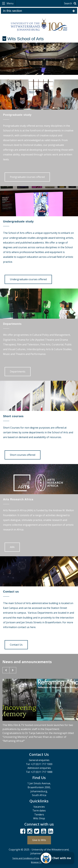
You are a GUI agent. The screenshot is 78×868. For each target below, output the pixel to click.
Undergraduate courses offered (28, 279)
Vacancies (39, 807)
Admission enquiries (39, 768)
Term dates (39, 811)
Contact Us (16, 645)
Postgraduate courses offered (27, 177)
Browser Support (39, 862)
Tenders (39, 815)
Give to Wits (39, 840)
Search (71, 3)
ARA (12, 547)
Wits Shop (39, 818)
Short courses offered (23, 455)
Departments (18, 372)
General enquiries (39, 760)
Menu (10, 3)
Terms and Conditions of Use (26, 858)
